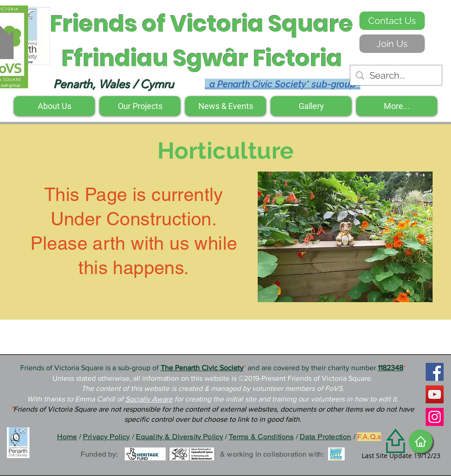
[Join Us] (392, 44)
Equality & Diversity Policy (179, 437)
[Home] (421, 441)
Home (67, 437)
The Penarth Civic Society (202, 368)
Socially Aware (149, 399)
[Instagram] (435, 417)
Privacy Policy (106, 437)
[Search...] (396, 75)
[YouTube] (435, 394)
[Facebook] (435, 372)
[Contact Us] (392, 21)
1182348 (390, 368)
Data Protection (325, 437)
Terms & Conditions (261, 437)
